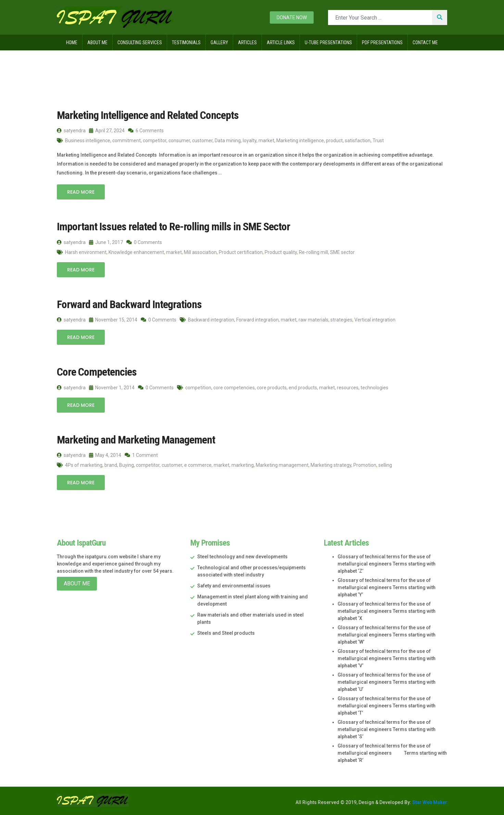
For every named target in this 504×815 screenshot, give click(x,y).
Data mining (228, 141)
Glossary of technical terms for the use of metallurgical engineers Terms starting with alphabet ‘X (387, 611)
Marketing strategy (331, 465)
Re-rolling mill (313, 252)
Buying (127, 465)
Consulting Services (140, 42)
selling (385, 465)
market (266, 141)
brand (111, 465)
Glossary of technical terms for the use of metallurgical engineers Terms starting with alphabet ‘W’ (387, 635)
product (334, 141)
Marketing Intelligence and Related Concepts (148, 115)
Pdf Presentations (382, 42)
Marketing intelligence (300, 141)
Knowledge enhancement (136, 252)
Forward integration (257, 320)
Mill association (200, 252)
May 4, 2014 (105, 455)
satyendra (71, 131)
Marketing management (282, 465)
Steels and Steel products (226, 633)
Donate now (292, 17)
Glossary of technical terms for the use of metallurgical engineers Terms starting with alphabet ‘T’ (387, 706)
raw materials (313, 320)
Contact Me (425, 42)
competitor (155, 141)
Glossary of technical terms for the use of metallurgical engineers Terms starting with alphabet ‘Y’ (387, 587)
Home (72, 42)
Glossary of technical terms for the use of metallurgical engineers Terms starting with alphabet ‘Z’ (387, 564)
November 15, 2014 (113, 320)
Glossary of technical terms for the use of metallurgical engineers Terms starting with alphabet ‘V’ (387, 658)
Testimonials (186, 42)
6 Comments (146, 131)
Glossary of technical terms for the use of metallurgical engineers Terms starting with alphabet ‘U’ (387, 682)
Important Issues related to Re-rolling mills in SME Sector (173, 227)
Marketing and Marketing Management (136, 440)
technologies (374, 388)
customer (202, 141)
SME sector (342, 252)
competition (198, 388)
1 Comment (141, 455)
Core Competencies (97, 372)
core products (272, 388)
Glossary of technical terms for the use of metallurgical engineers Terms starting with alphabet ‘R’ (392, 753)
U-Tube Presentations (328, 42)
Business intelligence (88, 141)
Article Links (281, 42)
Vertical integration (375, 320)
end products (303, 388)
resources (348, 388)
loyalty (250, 141)
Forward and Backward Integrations (129, 304)
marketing (243, 465)
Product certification (241, 252)
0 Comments (144, 242)
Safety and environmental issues (234, 586)
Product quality (281, 252)
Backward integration (211, 320)
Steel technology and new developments (242, 557)
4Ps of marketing (84, 465)
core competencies (234, 388)
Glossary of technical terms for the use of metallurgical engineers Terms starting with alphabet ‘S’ (387, 729)
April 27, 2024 (107, 131)
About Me (97, 42)
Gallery (219, 42)
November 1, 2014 (112, 388)
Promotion (365, 465)
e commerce (198, 465)
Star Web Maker (429, 802)
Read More (81, 192)
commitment (127, 141)
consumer (179, 141)
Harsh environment (86, 252)
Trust (378, 141)
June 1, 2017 (106, 242)
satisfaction (358, 141)
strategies (341, 320)
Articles (247, 42)
